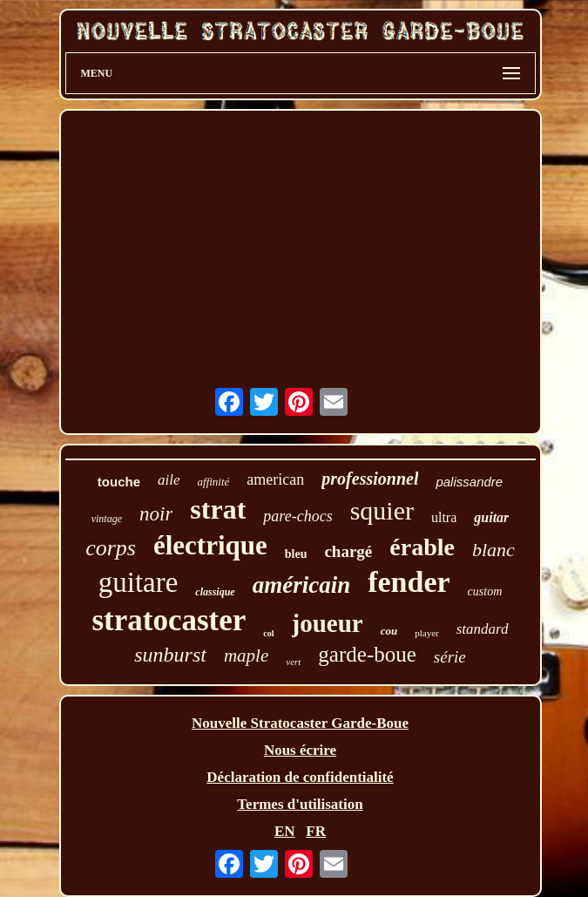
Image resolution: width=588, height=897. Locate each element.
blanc (493, 550)
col (268, 633)
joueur (328, 623)
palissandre (469, 482)
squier (382, 510)
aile (169, 480)
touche (119, 482)
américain (302, 585)
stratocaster (169, 620)
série (450, 657)
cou (389, 631)
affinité (214, 482)
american (275, 479)
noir (156, 514)
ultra (444, 517)
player (426, 633)
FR (316, 831)
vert (293, 662)
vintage (107, 519)
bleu (296, 554)
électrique (210, 545)
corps (111, 548)
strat (218, 509)
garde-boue (367, 654)
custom (485, 591)
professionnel (370, 479)
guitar (491, 517)
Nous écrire (300, 750)
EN (285, 831)
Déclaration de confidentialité (300, 777)
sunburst (170, 655)
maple (246, 656)
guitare (139, 582)
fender (409, 582)
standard (483, 629)
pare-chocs (297, 516)
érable (422, 547)
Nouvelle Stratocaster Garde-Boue (300, 723)
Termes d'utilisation (300, 804)
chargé (348, 551)
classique (215, 592)
